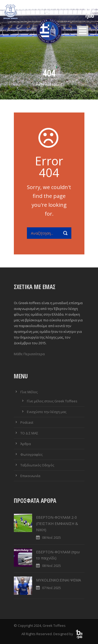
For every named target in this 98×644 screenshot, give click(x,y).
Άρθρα (26, 444)
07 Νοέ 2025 (51, 588)
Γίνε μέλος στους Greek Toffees (52, 401)
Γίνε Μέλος (29, 392)
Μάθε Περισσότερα (29, 354)
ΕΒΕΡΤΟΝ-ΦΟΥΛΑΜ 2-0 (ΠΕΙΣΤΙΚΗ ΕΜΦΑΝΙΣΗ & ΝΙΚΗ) (57, 524)
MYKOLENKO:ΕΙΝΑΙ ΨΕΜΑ (59, 580)
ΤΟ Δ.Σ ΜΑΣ (29, 433)
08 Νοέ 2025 (51, 537)
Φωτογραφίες (31, 454)
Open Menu (83, 31)
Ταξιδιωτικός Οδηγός (37, 465)
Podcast (27, 422)
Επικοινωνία (30, 476)
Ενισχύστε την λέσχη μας (47, 412)
